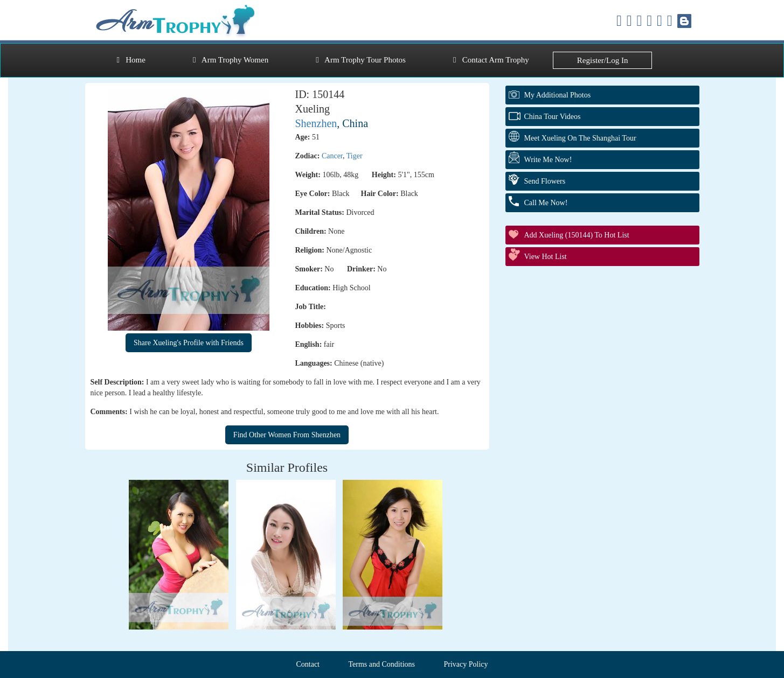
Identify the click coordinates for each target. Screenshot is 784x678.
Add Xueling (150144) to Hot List (577, 235)
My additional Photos (558, 95)
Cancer (332, 156)
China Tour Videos (553, 117)
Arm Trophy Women (231, 60)
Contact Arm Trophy (491, 60)
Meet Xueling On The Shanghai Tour (580, 138)
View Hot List (546, 257)
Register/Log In (603, 60)
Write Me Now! (548, 160)
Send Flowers (545, 181)
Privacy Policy (466, 664)
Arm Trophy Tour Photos (361, 60)
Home (131, 60)
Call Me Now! (546, 203)
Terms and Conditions (382, 664)
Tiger (355, 156)
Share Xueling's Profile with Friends (189, 343)
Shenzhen (316, 123)
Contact (308, 664)
